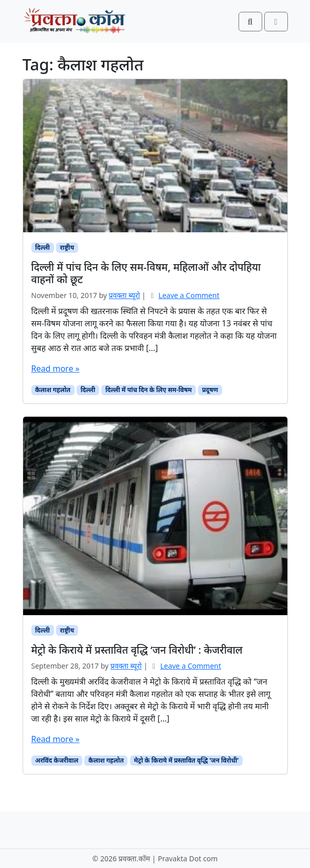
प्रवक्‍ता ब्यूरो (125, 295)
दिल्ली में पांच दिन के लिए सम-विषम (149, 390)
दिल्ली (42, 247)
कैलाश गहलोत (53, 390)
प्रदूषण (210, 390)
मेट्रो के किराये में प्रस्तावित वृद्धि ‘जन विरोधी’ (186, 760)
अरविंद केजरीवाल (57, 760)
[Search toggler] (250, 22)
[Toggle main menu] (276, 22)
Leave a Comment (189, 295)
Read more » (56, 368)
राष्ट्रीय (67, 247)
